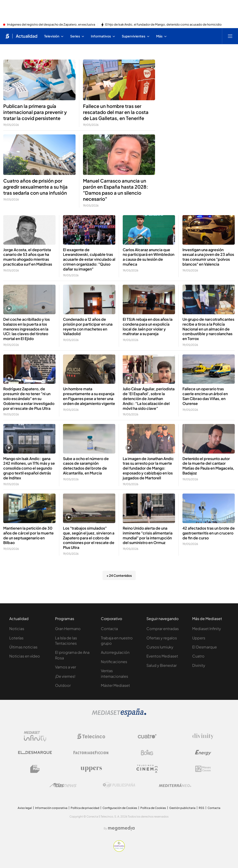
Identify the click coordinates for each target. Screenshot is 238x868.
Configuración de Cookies (120, 808)
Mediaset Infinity (207, 629)
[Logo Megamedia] (121, 828)
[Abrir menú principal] (230, 36)
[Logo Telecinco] (91, 736)
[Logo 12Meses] (203, 769)
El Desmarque (205, 647)
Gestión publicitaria (182, 808)
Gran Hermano (68, 629)
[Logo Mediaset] (119, 715)
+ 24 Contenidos (119, 575)
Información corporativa (51, 808)
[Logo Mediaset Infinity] (35, 736)
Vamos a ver (66, 667)
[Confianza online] (119, 850)
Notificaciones (114, 662)
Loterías (16, 638)
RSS (202, 808)
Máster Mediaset (115, 685)
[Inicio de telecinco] (7, 36)
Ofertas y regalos (162, 638)
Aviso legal (25, 808)
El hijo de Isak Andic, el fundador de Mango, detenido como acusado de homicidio (164, 25)
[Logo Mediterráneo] (175, 785)
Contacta (109, 629)
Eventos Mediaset (162, 656)
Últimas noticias (23, 647)
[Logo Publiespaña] (119, 785)
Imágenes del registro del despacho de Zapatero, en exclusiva (51, 25)
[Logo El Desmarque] (35, 753)
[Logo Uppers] (91, 769)
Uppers (199, 638)
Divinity (199, 665)
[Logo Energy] (203, 753)
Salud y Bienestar (162, 665)
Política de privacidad (85, 808)
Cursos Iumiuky (160, 647)
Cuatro (198, 656)
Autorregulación (115, 652)
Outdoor (63, 685)
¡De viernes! (65, 676)
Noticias (17, 629)
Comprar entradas (163, 629)
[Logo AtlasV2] (63, 785)
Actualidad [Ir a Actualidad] (27, 36)
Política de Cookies (153, 808)
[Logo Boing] (147, 753)
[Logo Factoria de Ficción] (91, 753)
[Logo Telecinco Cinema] (147, 769)
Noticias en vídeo (25, 656)
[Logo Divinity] (203, 736)
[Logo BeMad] (35, 769)
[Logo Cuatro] (147, 736)
